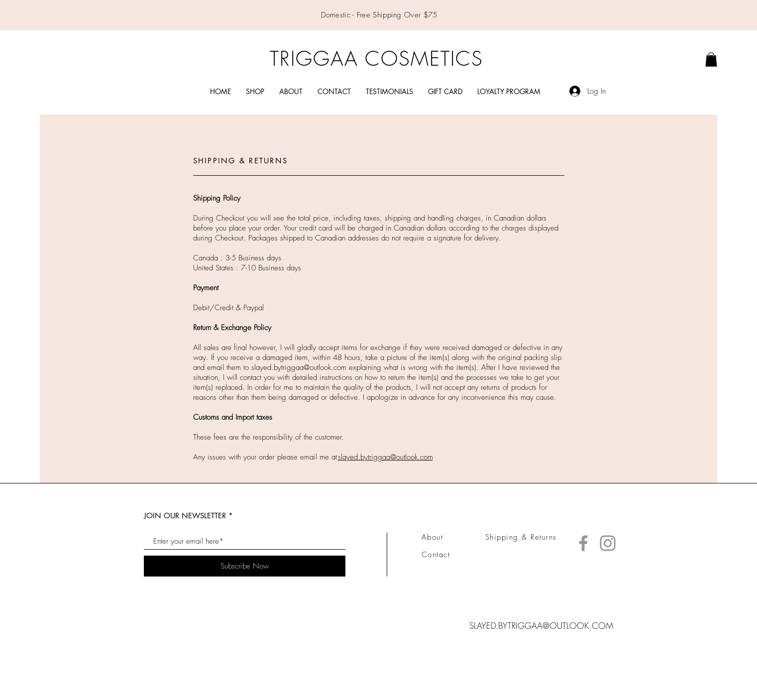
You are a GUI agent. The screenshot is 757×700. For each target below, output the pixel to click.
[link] (711, 59)
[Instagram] (608, 543)
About (433, 537)
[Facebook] (583, 543)
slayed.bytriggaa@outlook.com (299, 367)
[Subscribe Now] (245, 566)
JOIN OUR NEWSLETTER (185, 516)
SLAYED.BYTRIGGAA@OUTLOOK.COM (541, 626)
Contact (436, 555)
